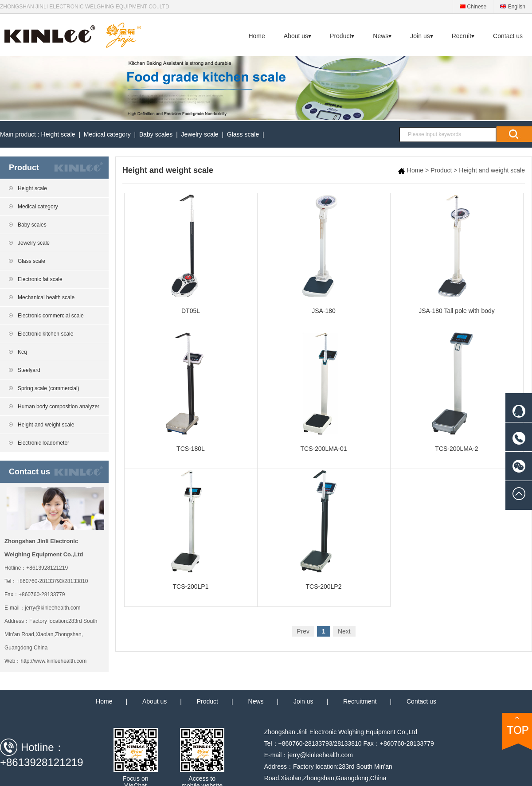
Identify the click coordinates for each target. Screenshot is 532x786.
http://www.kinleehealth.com (53, 661)
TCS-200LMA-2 (457, 392)
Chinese (473, 7)
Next (344, 631)
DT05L (191, 254)
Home (256, 36)
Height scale (58, 134)
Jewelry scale (200, 134)
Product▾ (342, 36)
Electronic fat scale (40, 279)
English (513, 7)
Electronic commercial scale (51, 316)
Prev (303, 631)
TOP (517, 731)
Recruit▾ (463, 36)
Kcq (22, 352)
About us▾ (297, 36)
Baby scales (156, 134)
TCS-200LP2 (324, 530)
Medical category (107, 134)
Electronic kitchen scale (45, 334)
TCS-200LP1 (191, 530)
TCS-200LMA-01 (324, 392)
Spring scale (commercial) (49, 388)
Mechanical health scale (46, 297)
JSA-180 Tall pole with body (457, 254)
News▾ (382, 36)
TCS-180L (191, 392)
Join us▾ (421, 36)
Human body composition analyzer (59, 407)
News (256, 701)
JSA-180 (324, 254)
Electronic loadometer (43, 443)
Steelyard (29, 370)
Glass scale (243, 134)
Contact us (508, 36)
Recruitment (360, 701)
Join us (303, 701)
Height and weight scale (46, 425)
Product (441, 170)
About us (155, 701)
